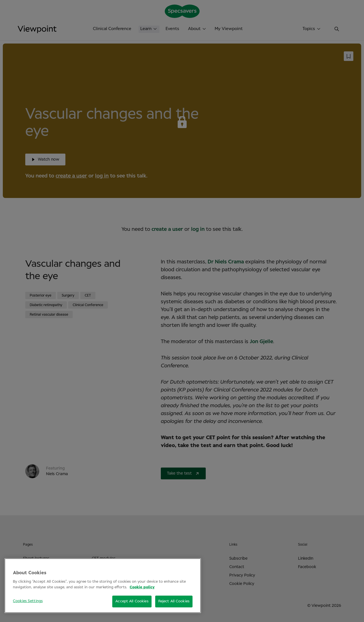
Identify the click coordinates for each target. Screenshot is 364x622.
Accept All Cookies (132, 601)
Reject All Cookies (174, 601)
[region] (103, 586)
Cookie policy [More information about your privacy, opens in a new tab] (142, 587)
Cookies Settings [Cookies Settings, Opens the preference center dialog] (28, 601)
